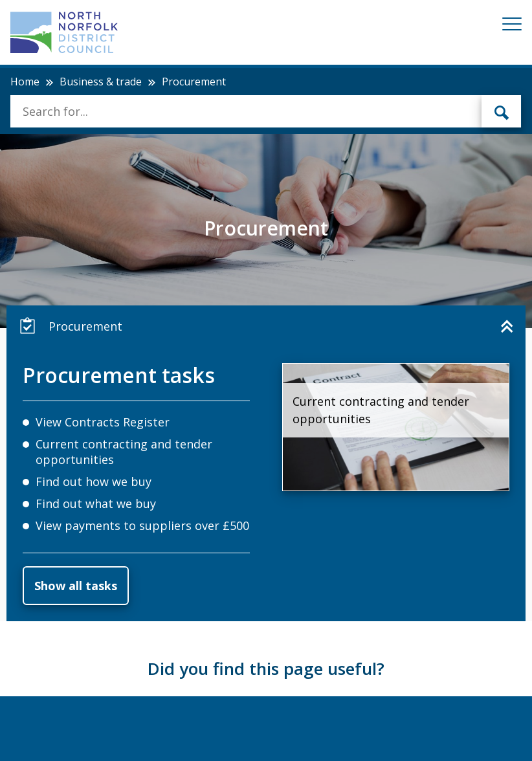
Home (25, 82)
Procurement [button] (71, 326)
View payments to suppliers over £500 (142, 525)
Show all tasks (76, 586)
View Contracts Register (103, 422)
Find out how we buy (94, 481)
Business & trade (101, 82)
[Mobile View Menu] (512, 26)
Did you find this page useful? (266, 668)
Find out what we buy (96, 503)
